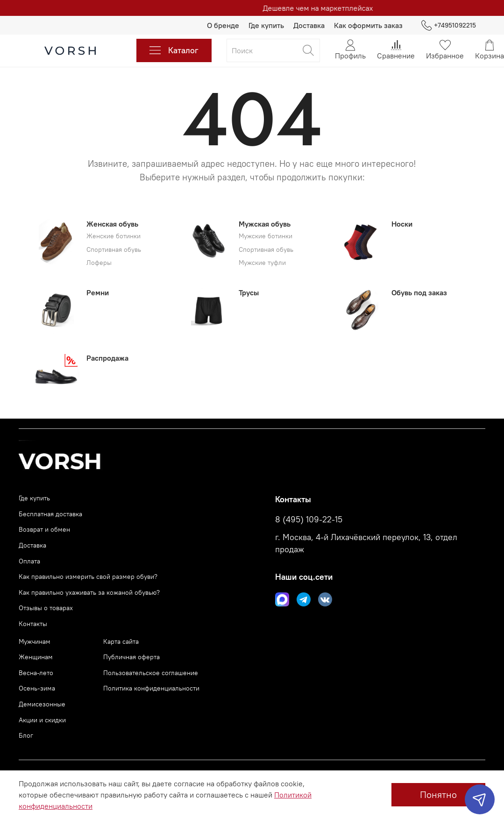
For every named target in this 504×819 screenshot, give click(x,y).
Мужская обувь (265, 224)
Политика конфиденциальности (151, 688)
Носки (402, 224)
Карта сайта (121, 641)
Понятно (438, 794)
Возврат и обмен (44, 529)
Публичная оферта (131, 657)
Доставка (309, 25)
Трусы (249, 292)
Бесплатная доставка (50, 514)
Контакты (33, 624)
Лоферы (99, 263)
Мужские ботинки (266, 236)
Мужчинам (35, 641)
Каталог (174, 50)
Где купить (266, 25)
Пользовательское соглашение (151, 673)
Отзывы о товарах (46, 608)
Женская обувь (112, 224)
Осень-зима (37, 688)
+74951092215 (449, 25)
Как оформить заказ (368, 25)
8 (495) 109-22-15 (309, 520)
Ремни (98, 292)
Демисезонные (42, 704)
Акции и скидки (42, 720)
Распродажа (107, 358)
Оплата (29, 561)
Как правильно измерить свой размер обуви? (88, 577)
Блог (26, 735)
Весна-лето (36, 673)
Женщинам (36, 657)
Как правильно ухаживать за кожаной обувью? (89, 592)
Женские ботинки (114, 236)
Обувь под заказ (419, 292)
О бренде (223, 25)
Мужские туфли (262, 263)
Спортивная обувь (114, 250)
